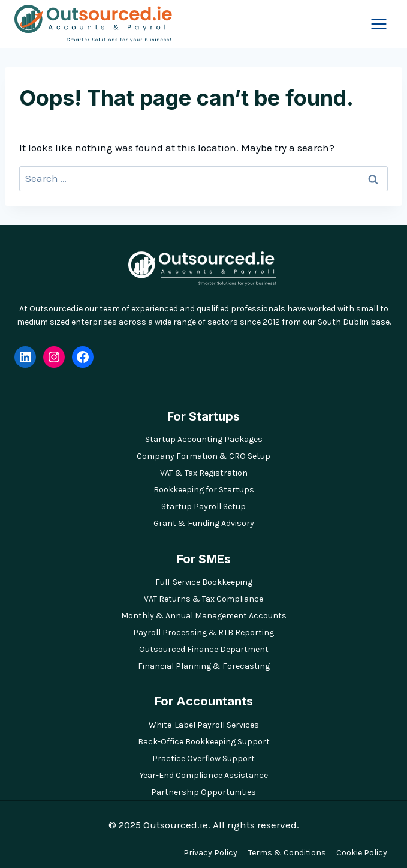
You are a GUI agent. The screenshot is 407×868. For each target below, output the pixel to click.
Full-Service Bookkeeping (204, 582)
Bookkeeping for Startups (204, 490)
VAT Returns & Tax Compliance (203, 599)
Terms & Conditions (287, 853)
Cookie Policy (362, 853)
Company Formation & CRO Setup (203, 456)
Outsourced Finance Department (204, 649)
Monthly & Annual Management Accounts (204, 616)
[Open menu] (379, 24)
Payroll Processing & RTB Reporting (203, 633)
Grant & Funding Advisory (204, 523)
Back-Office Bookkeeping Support (204, 742)
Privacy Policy (210, 853)
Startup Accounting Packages (204, 439)
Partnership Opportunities (203, 792)
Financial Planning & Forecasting (204, 666)
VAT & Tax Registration (204, 473)
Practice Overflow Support (203, 759)
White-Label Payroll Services (204, 725)
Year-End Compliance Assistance (204, 775)
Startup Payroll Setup (203, 507)
